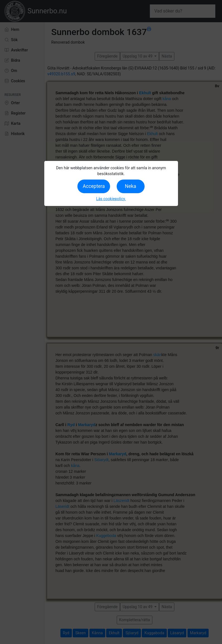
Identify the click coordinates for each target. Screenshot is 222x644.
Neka (130, 186)
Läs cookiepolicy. (111, 199)
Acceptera (94, 186)
